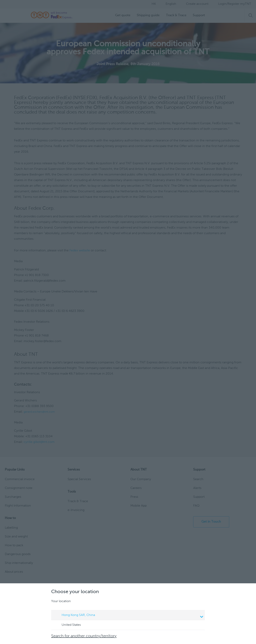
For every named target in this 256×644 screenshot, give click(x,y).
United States (67, 625)
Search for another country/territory (84, 636)
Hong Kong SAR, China (129, 616)
